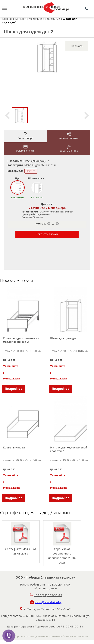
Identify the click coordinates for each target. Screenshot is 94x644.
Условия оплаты (25, 149)
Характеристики (69, 136)
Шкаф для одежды (63, 338)
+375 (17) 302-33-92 (48, 595)
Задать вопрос (69, 149)
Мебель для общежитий (44, 19)
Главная (7, 19)
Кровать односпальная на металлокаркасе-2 (22, 340)
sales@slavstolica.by (48, 602)
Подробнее (14, 389)
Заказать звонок (47, 234)
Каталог (20, 19)
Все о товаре (25, 136)
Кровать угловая (15, 447)
